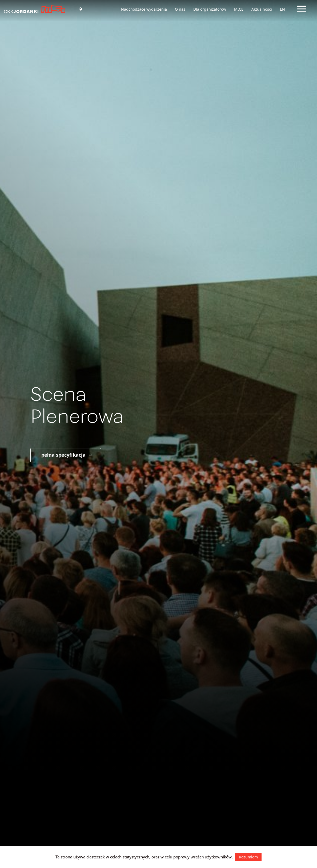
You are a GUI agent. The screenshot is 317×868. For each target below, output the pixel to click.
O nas (180, 9)
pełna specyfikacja (67, 455)
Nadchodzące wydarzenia (144, 9)
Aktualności (262, 9)
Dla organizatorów (210, 9)
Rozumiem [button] (248, 857)
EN (282, 9)
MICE (239, 9)
